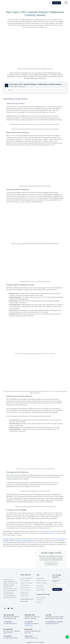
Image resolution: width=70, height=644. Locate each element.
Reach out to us (51, 533)
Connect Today (51, 564)
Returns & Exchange (42, 581)
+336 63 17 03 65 (28, 636)
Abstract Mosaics (25, 588)
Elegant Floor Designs (26, 583)
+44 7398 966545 (7, 636)
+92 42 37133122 (58, 622)
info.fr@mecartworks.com (31, 638)
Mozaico (39, 602)
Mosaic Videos (24, 601)
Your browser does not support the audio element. (35, 90)
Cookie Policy (40, 585)
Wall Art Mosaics (25, 581)
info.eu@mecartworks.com (10, 638)
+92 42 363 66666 (50, 622)
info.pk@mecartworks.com (52, 624)
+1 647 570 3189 (8, 622)
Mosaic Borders (25, 596)
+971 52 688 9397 (29, 622)
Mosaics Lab (40, 600)
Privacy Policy (40, 588)
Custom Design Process (27, 599)
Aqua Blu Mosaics (41, 598)
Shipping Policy (40, 578)
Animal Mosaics (25, 585)
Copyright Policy (41, 590)
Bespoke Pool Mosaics (27, 578)
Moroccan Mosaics (26, 590)
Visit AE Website (28, 625)
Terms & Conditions (42, 583)
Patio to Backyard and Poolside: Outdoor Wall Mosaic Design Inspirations (35, 540)
